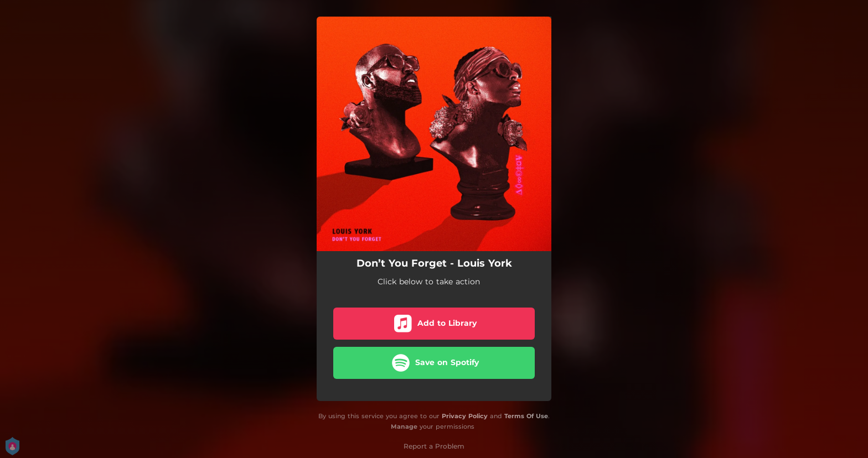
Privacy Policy (465, 416)
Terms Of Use (526, 416)
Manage (404, 426)
